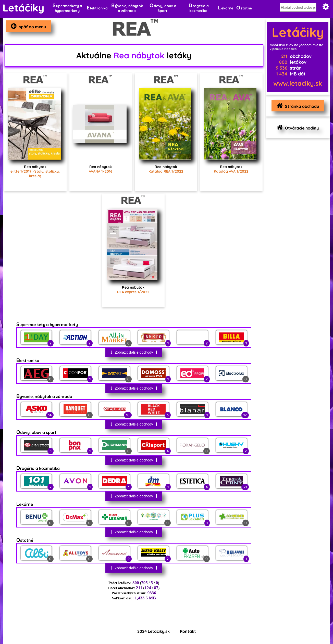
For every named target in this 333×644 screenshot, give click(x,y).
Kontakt (188, 631)
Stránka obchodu (297, 106)
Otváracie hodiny (296, 127)
